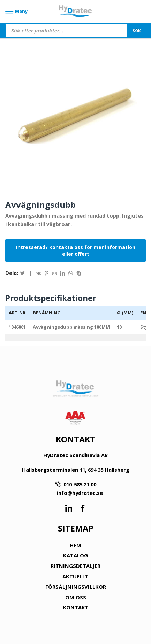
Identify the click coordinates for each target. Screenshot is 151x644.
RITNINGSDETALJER (75, 566)
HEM (75, 545)
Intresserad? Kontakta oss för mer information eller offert (76, 250)
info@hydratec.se (80, 493)
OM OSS (76, 597)
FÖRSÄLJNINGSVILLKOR (76, 587)
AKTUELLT (75, 576)
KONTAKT (76, 607)
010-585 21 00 (80, 484)
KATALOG (75, 555)
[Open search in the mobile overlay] (75, 31)
